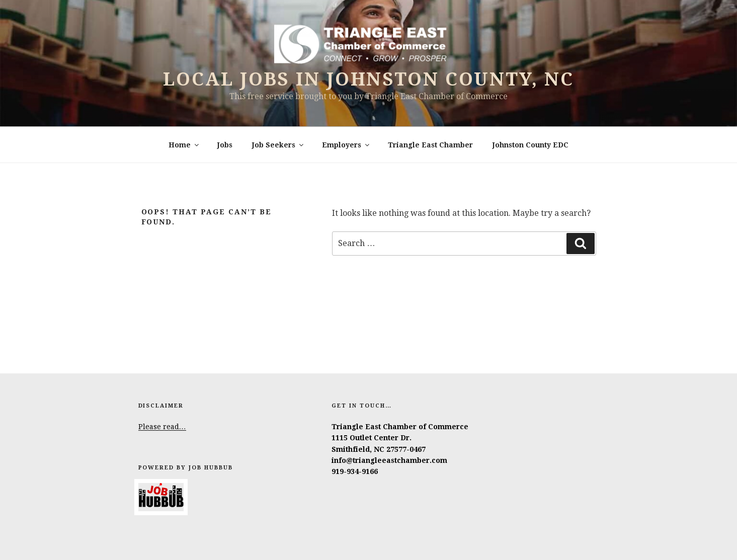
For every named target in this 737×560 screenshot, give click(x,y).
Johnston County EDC (530, 145)
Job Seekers (278, 145)
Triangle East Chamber (430, 145)
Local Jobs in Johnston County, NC (368, 79)
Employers (346, 145)
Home (184, 145)
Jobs (225, 145)
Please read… (162, 427)
